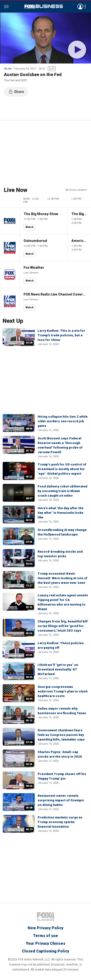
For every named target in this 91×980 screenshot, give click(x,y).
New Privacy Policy (45, 928)
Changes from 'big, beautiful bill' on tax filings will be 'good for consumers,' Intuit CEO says (63, 626)
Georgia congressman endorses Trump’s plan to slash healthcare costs (63, 691)
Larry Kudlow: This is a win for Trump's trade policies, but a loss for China (61, 335)
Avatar (80, 7)
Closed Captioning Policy (45, 951)
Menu (6, 7)
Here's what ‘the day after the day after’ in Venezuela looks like (61, 513)
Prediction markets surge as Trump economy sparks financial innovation (60, 822)
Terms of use (45, 936)
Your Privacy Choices (45, 943)
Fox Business (44, 7)
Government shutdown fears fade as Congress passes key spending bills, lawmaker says (61, 735)
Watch (30, 227)
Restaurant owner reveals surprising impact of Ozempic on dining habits (61, 800)
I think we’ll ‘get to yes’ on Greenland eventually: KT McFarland (58, 669)
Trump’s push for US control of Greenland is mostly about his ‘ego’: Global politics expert (62, 469)
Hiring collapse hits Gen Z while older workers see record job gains (63, 421)
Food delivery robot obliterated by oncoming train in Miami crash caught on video (62, 491)
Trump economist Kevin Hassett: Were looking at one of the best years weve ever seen (62, 578)
